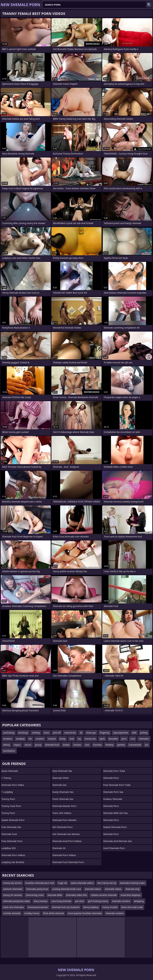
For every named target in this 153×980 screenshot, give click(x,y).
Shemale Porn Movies (64, 820)
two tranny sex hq (107, 883)
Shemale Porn (111, 778)
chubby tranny (32, 913)
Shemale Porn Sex (113, 792)
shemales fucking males (132, 883)
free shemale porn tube (117, 785)
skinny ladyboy (91, 907)
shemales (144, 739)
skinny (7, 745)
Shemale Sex (59, 785)
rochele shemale (12, 913)
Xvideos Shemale (113, 799)
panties (121, 745)
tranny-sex (90, 739)
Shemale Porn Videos (13, 855)
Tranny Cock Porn (11, 806)
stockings (23, 733)
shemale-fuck (52, 745)
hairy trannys (41, 901)
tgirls (102, 739)
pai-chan (80, 901)
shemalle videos (113, 889)
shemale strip (132, 889)
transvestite (135, 745)
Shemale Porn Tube (114, 771)
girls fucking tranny (98, 901)
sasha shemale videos (82, 883)
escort (28, 745)
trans (46, 733)
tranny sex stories (12, 883)
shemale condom (115, 913)
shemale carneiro (121, 901)
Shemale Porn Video (13, 785)
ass (147, 745)
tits (30, 739)
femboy (110, 745)
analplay (20, 739)
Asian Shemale (10, 771)
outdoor (40, 739)
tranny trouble (110, 907)
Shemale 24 (59, 848)
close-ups (91, 733)
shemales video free (77, 895)
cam (87, 745)
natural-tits (70, 733)
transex (77, 745)
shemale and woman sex (117, 841)
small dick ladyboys (131, 895)
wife (134, 733)
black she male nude (132, 907)
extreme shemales (13, 889)
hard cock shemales (14, 907)
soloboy (36, 733)
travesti (52, 739)
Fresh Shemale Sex (63, 799)
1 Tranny (6, 778)
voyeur (17, 745)
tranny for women (13, 895)
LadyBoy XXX (9, 848)
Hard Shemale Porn (114, 848)
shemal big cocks (35, 895)
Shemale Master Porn (64, 806)
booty (63, 739)
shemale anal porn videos (67, 841)
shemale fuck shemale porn (68, 862)
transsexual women (38, 907)
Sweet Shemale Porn (13, 820)
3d (81, 733)
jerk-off (57, 733)
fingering (105, 733)
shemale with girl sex (115, 813)
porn (124, 739)
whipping (139, 901)
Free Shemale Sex (11, 827)
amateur (8, 739)
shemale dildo (55, 895)
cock (133, 739)
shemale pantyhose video (17, 901)
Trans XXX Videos (62, 813)
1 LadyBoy (7, 792)
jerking (144, 733)
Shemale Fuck (9, 834)
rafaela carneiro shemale (104, 895)
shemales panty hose (37, 889)
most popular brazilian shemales (85, 913)
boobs (66, 745)
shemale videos (93, 889)
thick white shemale (54, 913)
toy (79, 739)
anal (72, 739)
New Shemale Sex (62, 771)
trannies (97, 745)
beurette (113, 739)
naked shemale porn (115, 827)
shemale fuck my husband (66, 907)
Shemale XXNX (60, 778)
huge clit (62, 883)
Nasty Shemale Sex (63, 792)
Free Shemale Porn (12, 841)
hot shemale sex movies (66, 834)
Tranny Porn (8, 799)
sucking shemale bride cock (66, 889)
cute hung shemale (61, 901)
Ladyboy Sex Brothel (13, 862)
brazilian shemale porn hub (40, 883)
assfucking (9, 733)
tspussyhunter (121, 733)
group (38, 745)
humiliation (9, 751)
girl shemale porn (62, 827)
